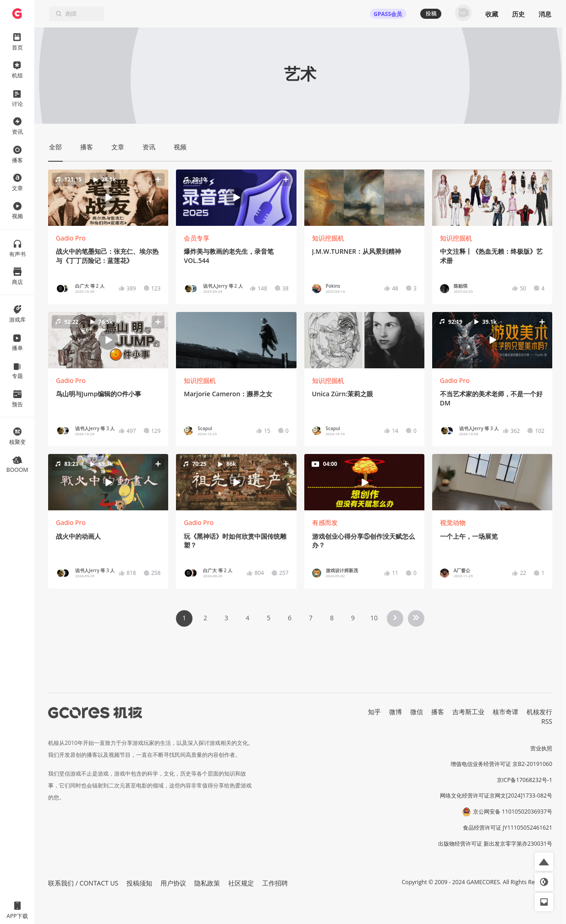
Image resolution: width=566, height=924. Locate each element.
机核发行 (539, 712)
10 (374, 618)
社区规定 (241, 883)
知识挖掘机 (328, 238)
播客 (438, 712)
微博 (396, 712)
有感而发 (325, 522)
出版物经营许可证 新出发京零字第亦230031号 (495, 844)
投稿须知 (139, 883)
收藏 (492, 14)
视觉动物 (453, 522)
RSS (547, 721)
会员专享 (197, 238)
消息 (545, 14)
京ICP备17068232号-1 (525, 780)
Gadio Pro (71, 238)
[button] (108, 198)
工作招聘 (275, 883)
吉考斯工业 (468, 712)
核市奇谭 (506, 712)
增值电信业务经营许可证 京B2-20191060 (501, 764)
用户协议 (173, 883)
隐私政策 (207, 883)
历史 (518, 14)
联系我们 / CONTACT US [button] (83, 883)
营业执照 (541, 748)
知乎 (374, 712)
